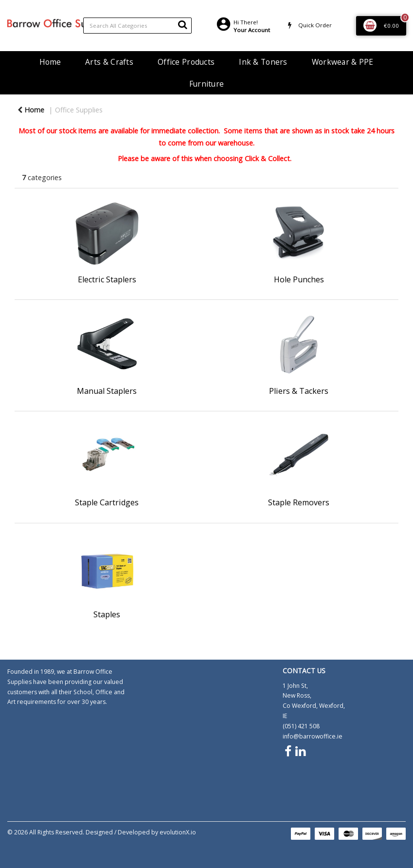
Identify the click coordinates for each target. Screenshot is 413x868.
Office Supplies (79, 110)
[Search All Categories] (137, 26)
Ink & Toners (263, 62)
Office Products (186, 62)
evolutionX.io (178, 832)
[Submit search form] (182, 24)
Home (50, 62)
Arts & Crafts (109, 62)
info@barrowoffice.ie (313, 736)
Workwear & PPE (343, 62)
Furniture (207, 84)
